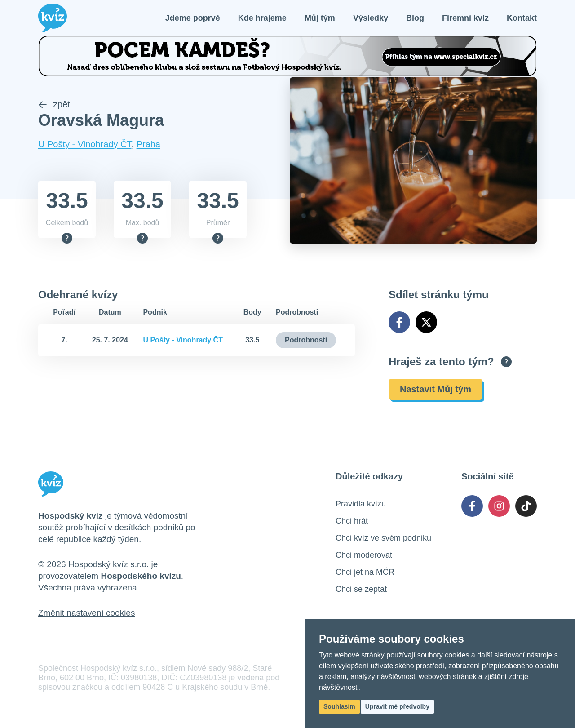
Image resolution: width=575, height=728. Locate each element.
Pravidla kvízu (361, 504)
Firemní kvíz (465, 18)
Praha (148, 145)
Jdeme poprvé (193, 18)
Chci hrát (352, 521)
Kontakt (522, 18)
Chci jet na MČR (365, 572)
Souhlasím (339, 706)
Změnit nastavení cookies (86, 613)
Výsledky (371, 18)
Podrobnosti (306, 340)
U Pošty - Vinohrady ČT (85, 145)
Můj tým (320, 18)
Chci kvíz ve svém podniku (383, 538)
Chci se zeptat (361, 589)
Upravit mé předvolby (397, 706)
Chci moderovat (364, 555)
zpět (54, 105)
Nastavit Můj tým (436, 389)
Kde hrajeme (262, 18)
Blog (415, 18)
